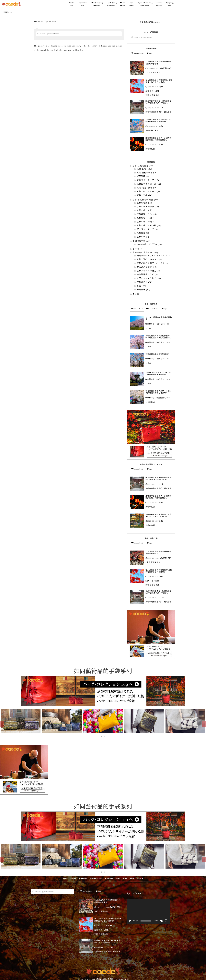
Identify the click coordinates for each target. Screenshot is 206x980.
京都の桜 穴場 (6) (146, 218)
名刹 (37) (141, 286)
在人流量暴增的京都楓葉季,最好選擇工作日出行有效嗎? (159, 81)
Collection (111, 4)
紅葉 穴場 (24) (145, 195)
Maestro (71, 4)
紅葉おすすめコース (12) (149, 184)
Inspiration (83, 4)
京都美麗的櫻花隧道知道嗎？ (158, 354)
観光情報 (168, 112)
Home (65, 878)
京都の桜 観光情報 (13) (149, 226)
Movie (125, 878)
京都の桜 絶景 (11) (147, 211)
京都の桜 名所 (152, 130)
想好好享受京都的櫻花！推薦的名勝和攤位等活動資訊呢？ (159, 392)
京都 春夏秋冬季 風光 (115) (146, 200)
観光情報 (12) (143, 290)
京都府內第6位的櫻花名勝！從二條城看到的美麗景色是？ (158, 374)
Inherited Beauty (97, 4)
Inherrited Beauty (96, 878)
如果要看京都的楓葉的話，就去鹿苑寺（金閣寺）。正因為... (159, 515)
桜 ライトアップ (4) (147, 229)
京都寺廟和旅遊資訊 (154, 112)
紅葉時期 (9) (143, 176)
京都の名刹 (150, 149)
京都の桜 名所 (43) (147, 214)
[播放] (130, 920)
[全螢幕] (166, 920)
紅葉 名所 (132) (144, 169)
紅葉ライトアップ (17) (148, 180)
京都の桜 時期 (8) (146, 222)
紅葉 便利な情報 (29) (147, 173)
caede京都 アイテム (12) (149, 245)
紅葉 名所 (167, 68)
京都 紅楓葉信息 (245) (143, 166)
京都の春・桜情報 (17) (148, 207)
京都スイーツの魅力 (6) (148, 271)
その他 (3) (138, 249)
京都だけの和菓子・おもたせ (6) (153, 263)
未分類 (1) (138, 294)
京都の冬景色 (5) (145, 203)
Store (132, 4)
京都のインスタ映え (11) (149, 279)
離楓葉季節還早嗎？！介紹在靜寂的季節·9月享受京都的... (159, 139)
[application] (148, 911)
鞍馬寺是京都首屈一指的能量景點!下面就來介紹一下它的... (159, 102)
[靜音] (162, 920)
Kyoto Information (145, 4)
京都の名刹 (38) (145, 282)
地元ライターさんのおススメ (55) (153, 256)
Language (170, 4)
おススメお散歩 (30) (147, 267)
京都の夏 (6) (143, 233)
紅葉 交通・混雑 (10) (147, 188)
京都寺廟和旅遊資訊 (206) (145, 253)
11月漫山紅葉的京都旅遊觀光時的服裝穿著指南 (159, 63)
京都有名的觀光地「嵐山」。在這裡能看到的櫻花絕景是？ (158, 121)
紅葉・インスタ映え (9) (148, 192)
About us (159, 4)
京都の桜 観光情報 (156, 398)
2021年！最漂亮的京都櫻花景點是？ (159, 318)
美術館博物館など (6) (147, 275)
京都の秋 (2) (143, 237)
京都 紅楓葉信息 (154, 73)
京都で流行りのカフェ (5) (149, 260)
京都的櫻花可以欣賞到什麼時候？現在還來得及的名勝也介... (158, 337)
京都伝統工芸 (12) (141, 241)
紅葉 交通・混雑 (152, 91)
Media (122, 4)
